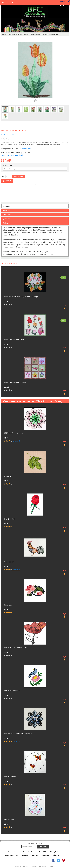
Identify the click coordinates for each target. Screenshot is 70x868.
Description (7, 206)
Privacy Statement (56, 852)
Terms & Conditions (12, 855)
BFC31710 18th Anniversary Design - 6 (18, 734)
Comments (7, 215)
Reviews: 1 (16, 570)
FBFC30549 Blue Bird (12, 691)
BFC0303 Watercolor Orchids (15, 382)
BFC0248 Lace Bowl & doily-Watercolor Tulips (21, 297)
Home (4, 34)
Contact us (45, 855)
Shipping (25, 855)
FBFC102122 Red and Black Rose (16, 648)
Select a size (7, 166)
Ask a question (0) (7, 135)
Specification (7, 210)
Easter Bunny (9, 819)
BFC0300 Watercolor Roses (14, 340)
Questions (6, 219)
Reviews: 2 (16, 741)
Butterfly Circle (10, 777)
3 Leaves (7, 476)
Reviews (6, 223)
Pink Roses (8, 605)
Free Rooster (9, 562)
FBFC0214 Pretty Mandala (14, 433)
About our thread (13, 852)
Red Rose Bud (9, 519)
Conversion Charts (29, 852)
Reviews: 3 (16, 441)
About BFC (43, 852)
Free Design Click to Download (12, 155)
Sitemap (35, 855)
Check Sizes (26, 149)
